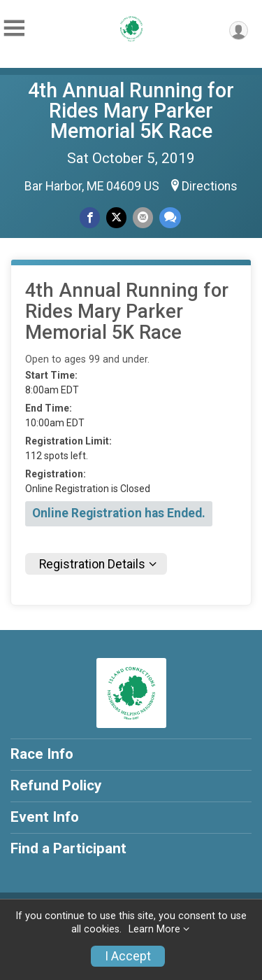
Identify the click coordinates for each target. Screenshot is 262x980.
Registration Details (92, 564)
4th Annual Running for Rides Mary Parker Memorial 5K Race (131, 111)
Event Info (45, 817)
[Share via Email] (143, 217)
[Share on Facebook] (90, 217)
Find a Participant (68, 848)
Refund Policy (56, 785)
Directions (210, 186)
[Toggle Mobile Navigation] (14, 28)
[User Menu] (239, 30)
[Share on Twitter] (116, 217)
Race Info (42, 754)
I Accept (128, 956)
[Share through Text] (170, 217)
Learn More (154, 929)
